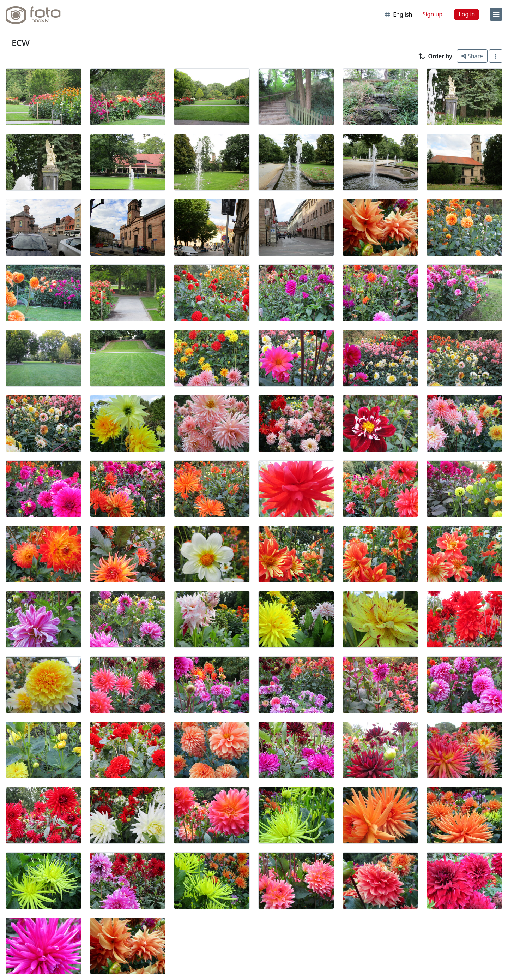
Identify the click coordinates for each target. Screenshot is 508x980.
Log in (467, 14)
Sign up (433, 14)
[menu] (496, 14)
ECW (21, 43)
